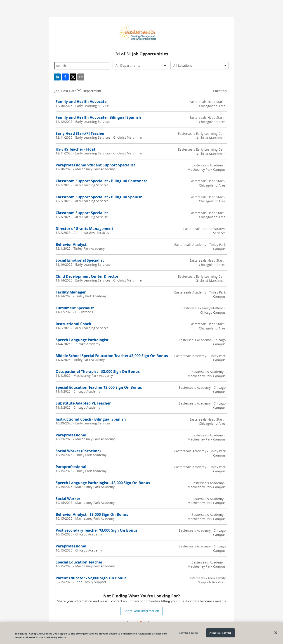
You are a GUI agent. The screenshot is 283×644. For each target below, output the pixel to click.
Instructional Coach (73, 324)
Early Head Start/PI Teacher (80, 133)
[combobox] (140, 66)
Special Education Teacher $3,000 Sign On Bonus (99, 387)
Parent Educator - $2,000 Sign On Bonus (91, 578)
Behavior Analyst (71, 244)
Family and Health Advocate (81, 102)
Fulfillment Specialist (75, 308)
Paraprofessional (71, 435)
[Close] (276, 633)
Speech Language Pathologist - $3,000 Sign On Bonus (103, 483)
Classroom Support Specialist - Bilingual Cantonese (101, 181)
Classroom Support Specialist (82, 213)
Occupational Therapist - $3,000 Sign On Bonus (98, 372)
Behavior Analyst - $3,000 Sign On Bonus (92, 514)
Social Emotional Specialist (80, 260)
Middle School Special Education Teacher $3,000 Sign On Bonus (112, 356)
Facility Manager (71, 292)
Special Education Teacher (79, 562)
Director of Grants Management (84, 229)
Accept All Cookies (220, 633)
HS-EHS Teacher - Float (75, 149)
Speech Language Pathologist (82, 340)
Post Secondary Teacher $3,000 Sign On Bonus (97, 530)
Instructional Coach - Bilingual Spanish (91, 419)
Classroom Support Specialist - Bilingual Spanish (99, 197)
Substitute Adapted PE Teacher (83, 403)
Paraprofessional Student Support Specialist (95, 165)
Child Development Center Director (87, 276)
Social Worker (68, 499)
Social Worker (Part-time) (78, 451)
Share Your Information (141, 611)
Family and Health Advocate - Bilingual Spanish (98, 117)
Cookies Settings (189, 633)
